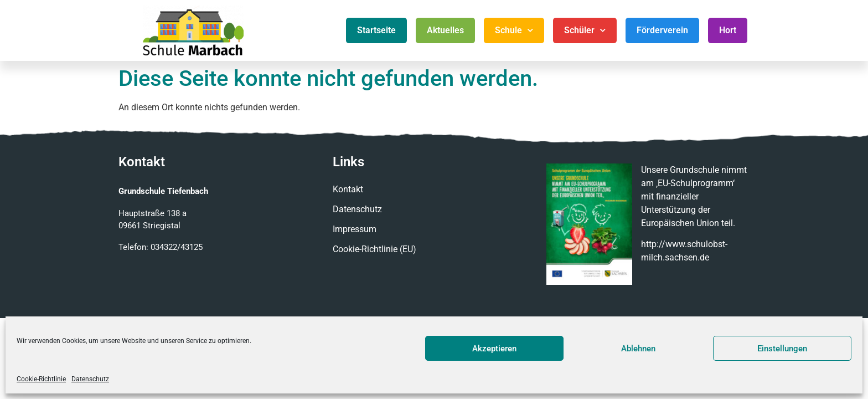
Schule (514, 30)
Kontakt (348, 189)
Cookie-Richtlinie (41, 379)
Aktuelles (445, 30)
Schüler (585, 30)
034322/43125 (177, 247)
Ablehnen (638, 349)
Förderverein (662, 30)
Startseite (376, 30)
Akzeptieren (494, 349)
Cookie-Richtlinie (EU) (374, 249)
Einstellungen (782, 349)
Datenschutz (90, 379)
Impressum (355, 229)
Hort (728, 30)
